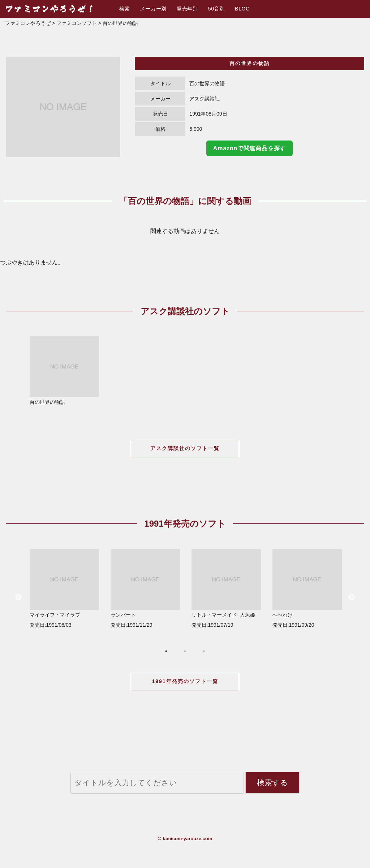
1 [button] (166, 651)
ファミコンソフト (77, 23)
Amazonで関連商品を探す (249, 148)
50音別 (216, 9)
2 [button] (185, 651)
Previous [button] (18, 597)
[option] (63, 107)
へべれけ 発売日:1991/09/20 (307, 588)
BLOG (242, 9)
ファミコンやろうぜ (28, 23)
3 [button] (204, 651)
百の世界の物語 (64, 371)
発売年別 (187, 9)
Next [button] (352, 597)
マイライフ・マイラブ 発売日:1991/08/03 (64, 588)
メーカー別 (153, 9)
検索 (124, 9)
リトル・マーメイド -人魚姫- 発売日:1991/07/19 (226, 588)
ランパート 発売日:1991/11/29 (145, 588)
